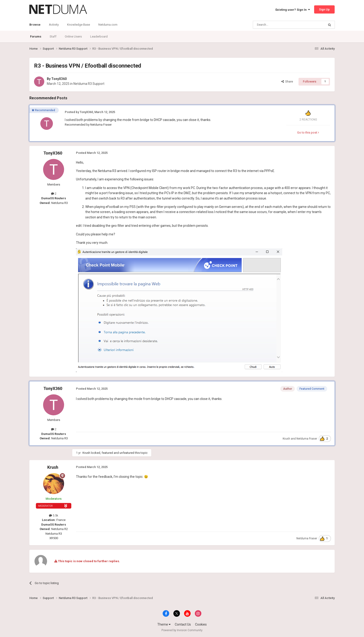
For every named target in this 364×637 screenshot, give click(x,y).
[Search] (278, 25)
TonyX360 (59, 79)
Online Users (73, 36)
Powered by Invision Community (182, 630)
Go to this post (308, 133)
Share (287, 81)
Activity (54, 25)
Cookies (201, 624)
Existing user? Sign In (293, 10)
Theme (164, 624)
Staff (53, 36)
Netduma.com (108, 25)
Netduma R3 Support (89, 84)
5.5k (54, 515)
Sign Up (324, 9)
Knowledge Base (79, 25)
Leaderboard (99, 36)
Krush (286, 439)
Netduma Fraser (101, 125)
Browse (35, 27)
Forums (36, 36)
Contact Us (183, 624)
